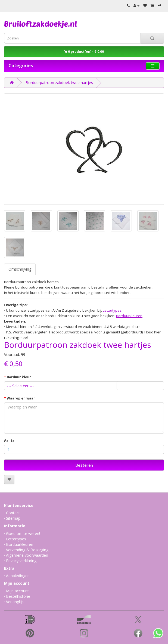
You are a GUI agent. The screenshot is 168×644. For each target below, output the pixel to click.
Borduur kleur (19, 377)
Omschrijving (20, 269)
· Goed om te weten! (22, 533)
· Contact (12, 513)
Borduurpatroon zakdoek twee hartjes (59, 83)
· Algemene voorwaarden (26, 555)
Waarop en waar (21, 398)
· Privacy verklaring (20, 561)
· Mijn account (16, 591)
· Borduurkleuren (19, 544)
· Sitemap (12, 518)
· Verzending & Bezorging (26, 550)
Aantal (10, 440)
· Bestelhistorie (17, 596)
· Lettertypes (15, 539)
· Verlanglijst (15, 602)
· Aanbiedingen (17, 576)
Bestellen (84, 465)
